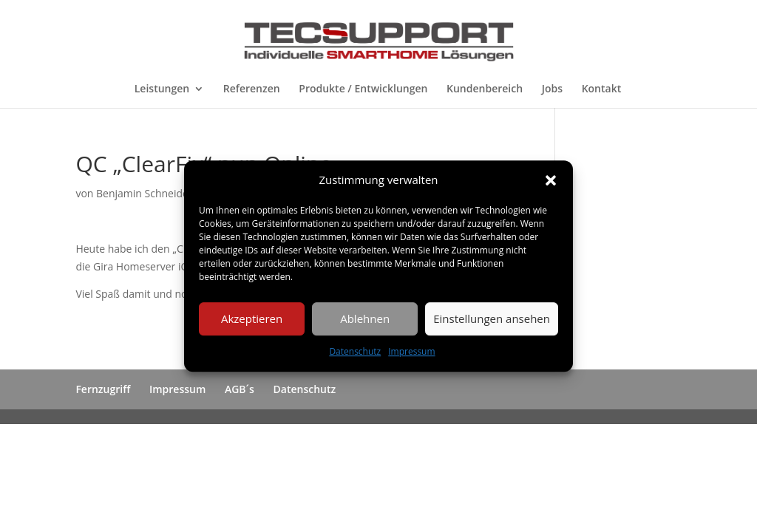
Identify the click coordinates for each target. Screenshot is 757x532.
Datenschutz (355, 351)
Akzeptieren (252, 319)
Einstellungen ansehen (492, 319)
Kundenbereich (485, 89)
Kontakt (602, 89)
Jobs (552, 89)
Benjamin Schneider (145, 193)
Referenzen (252, 89)
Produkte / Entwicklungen (363, 89)
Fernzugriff (103, 389)
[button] (551, 180)
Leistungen (162, 89)
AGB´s (240, 389)
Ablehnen (365, 319)
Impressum (411, 351)
